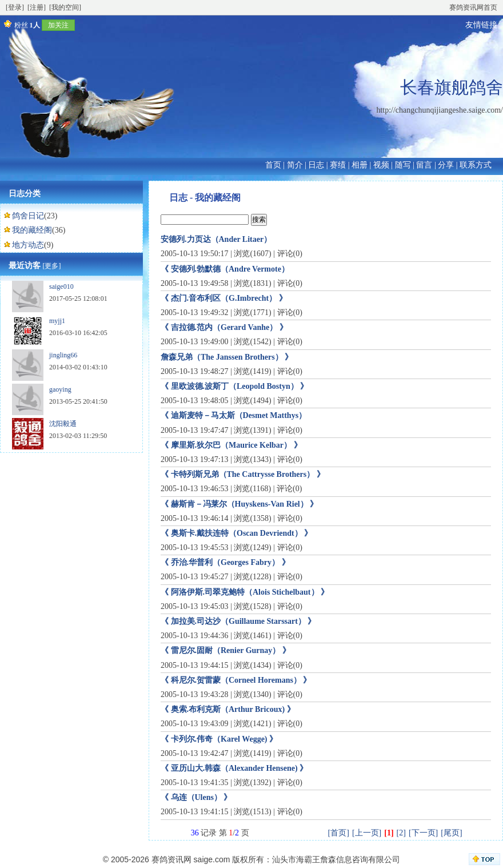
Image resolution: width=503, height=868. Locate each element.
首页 (273, 165)
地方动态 (28, 245)
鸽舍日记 (28, 216)
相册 (360, 165)
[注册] (37, 7)
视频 (381, 165)
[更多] (52, 266)
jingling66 (63, 355)
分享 (446, 165)
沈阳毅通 (63, 424)
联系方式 (476, 165)
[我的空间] (65, 7)
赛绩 (338, 165)
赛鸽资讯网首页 (473, 7)
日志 (316, 165)
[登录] (15, 7)
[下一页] (423, 833)
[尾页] (451, 833)
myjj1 (57, 321)
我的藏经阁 (32, 230)
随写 (403, 165)
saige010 (61, 286)
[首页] (339, 833)
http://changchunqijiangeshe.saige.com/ (440, 110)
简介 (295, 165)
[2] (401, 833)
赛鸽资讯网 (171, 859)
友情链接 (481, 25)
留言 (424, 165)
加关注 (58, 25)
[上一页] (367, 833)
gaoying (60, 389)
